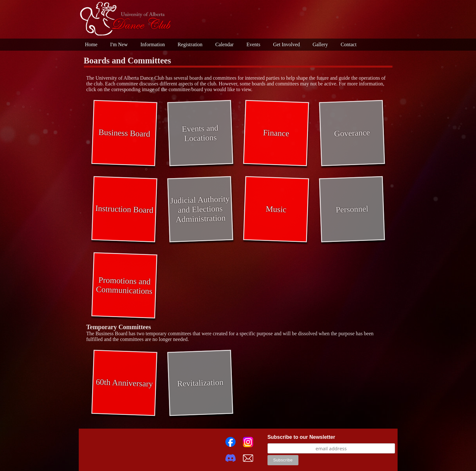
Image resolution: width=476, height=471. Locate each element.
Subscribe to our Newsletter (301, 437)
